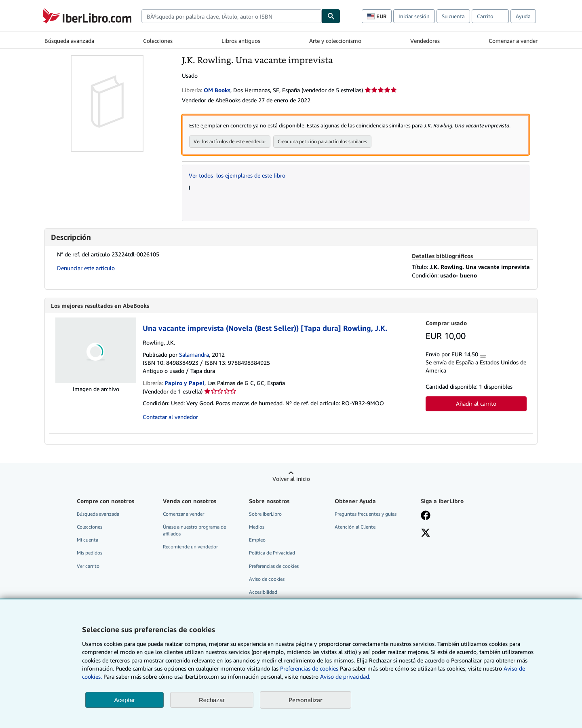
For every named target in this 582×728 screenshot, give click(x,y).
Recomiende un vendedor (190, 547)
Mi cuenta (88, 540)
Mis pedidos (90, 553)
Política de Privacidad (272, 553)
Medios (257, 527)
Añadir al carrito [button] (476, 404)
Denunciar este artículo (86, 268)
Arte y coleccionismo (335, 41)
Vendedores (425, 41)
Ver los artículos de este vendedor (230, 142)
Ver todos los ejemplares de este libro (237, 176)
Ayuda (523, 16)
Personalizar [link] (306, 700)
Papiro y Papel (185, 383)
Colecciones (158, 41)
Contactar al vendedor (170, 417)
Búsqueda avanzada (69, 41)
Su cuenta (453, 16)
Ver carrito (88, 566)
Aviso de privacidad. (345, 676)
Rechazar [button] (212, 700)
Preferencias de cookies (309, 668)
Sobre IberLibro (265, 514)
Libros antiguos (241, 41)
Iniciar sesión (414, 16)
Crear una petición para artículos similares (322, 142)
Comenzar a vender (513, 41)
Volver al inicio (291, 479)
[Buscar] (331, 16)
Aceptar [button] (124, 700)
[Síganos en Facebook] (426, 516)
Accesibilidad (263, 592)
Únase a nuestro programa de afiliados (194, 531)
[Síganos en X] (426, 534)
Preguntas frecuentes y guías (366, 514)
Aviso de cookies (267, 579)
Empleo (257, 540)
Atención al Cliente (355, 527)
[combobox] (232, 16)
